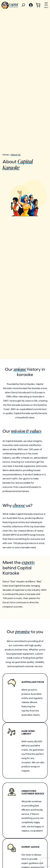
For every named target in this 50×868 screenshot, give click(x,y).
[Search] (23, 5)
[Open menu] (46, 5)
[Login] (31, 5)
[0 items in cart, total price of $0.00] (38, 5)
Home (6, 155)
